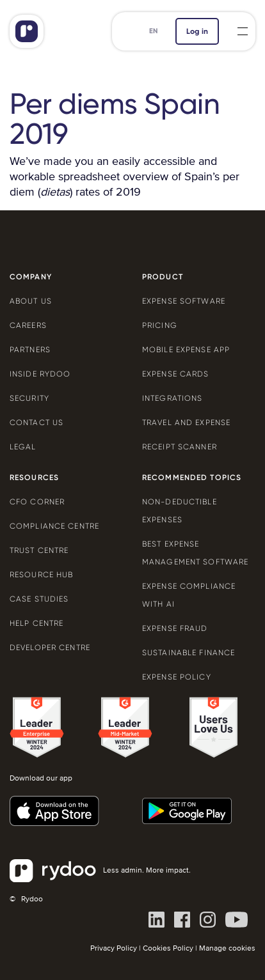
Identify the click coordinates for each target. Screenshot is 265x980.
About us (31, 301)
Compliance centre (54, 526)
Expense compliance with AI (189, 595)
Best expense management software (195, 553)
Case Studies (39, 599)
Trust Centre (39, 550)
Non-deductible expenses (180, 511)
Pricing (160, 325)
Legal (23, 447)
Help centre (36, 623)
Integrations (172, 398)
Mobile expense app (186, 350)
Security (29, 398)
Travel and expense (186, 423)
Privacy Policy (114, 948)
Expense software (184, 301)
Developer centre (50, 648)
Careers (28, 325)
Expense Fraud (175, 628)
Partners (30, 350)
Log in (197, 31)
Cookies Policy (168, 948)
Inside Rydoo (40, 374)
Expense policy (177, 677)
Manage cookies (227, 948)
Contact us (36, 423)
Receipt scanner (180, 447)
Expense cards (176, 374)
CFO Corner (37, 502)
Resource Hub (41, 575)
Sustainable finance (189, 653)
